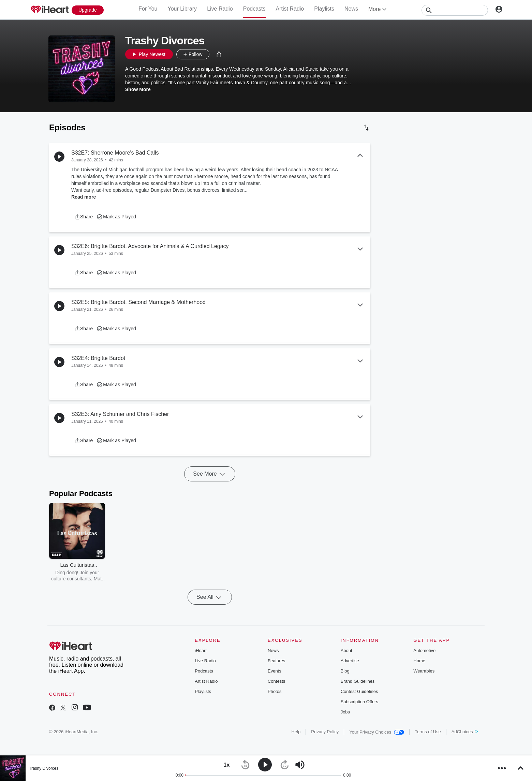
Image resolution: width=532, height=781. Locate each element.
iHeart (201, 650)
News (351, 9)
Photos (275, 691)
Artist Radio (290, 9)
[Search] (455, 10)
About (346, 650)
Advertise (350, 661)
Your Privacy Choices (377, 732)
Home (419, 661)
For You (148, 9)
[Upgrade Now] (88, 10)
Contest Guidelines (359, 691)
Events (275, 671)
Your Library (182, 9)
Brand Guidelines (358, 681)
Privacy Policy (325, 732)
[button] (219, 54)
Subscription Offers (359, 702)
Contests (276, 681)
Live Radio (220, 9)
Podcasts (254, 9)
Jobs (345, 712)
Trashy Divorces (44, 768)
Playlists (324, 9)
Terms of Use (428, 732)
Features (276, 661)
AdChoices (465, 732)
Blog (345, 671)
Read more (84, 197)
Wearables (424, 671)
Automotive (424, 650)
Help (296, 732)
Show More (138, 89)
